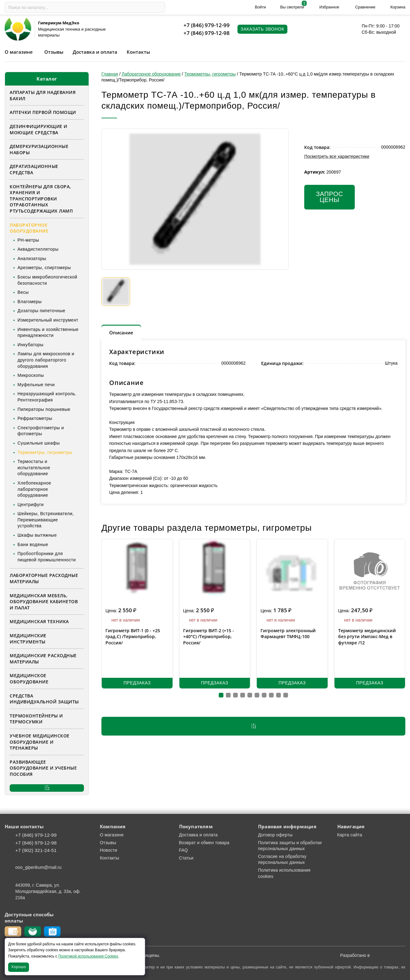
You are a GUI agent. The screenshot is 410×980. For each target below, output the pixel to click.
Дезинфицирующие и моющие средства (39, 129)
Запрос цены (329, 197)
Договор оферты (275, 835)
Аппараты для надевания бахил (43, 95)
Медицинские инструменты (28, 639)
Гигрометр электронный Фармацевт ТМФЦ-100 (288, 634)
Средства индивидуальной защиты (44, 699)
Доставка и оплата (95, 52)
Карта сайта (350, 835)
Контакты (138, 52)
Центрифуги (31, 505)
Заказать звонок (262, 29)
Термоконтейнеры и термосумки (36, 719)
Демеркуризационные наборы (39, 149)
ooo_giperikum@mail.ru (38, 867)
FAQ (184, 850)
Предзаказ (137, 683)
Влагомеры (30, 302)
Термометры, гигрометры (45, 452)
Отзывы (54, 52)
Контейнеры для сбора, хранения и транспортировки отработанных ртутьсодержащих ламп (41, 199)
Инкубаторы (30, 345)
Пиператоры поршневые (44, 409)
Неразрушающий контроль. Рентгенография (47, 397)
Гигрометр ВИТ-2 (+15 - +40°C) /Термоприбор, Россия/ (209, 637)
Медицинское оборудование (29, 679)
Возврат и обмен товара (204, 843)
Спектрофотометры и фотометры (41, 431)
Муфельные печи (36, 385)
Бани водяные (33, 544)
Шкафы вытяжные (37, 535)
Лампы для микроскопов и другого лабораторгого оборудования (46, 360)
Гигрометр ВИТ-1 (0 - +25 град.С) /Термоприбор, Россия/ (133, 637)
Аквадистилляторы (38, 249)
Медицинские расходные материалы (43, 659)
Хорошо (19, 967)
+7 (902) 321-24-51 (36, 850)
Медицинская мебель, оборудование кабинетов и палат (44, 602)
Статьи (186, 858)
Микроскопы (31, 375)
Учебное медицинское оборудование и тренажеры (40, 742)
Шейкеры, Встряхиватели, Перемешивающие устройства (46, 520)
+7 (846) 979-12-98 (207, 33)
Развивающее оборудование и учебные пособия (43, 768)
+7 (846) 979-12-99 (207, 25)
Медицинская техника (39, 621)
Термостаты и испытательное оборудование (34, 468)
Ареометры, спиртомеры (44, 268)
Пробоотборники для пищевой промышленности (47, 557)
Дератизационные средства (34, 169)
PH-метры (28, 240)
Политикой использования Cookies (88, 956)
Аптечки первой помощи (43, 112)
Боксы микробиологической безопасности (47, 280)
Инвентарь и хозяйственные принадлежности (48, 332)
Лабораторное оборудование (29, 228)
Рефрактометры (35, 418)
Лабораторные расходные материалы (44, 578)
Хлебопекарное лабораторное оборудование (34, 489)
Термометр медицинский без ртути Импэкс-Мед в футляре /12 (367, 637)
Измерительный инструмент (48, 320)
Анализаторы (32, 259)
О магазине (19, 52)
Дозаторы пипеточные (41, 311)
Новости (109, 850)
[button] (221, 695)
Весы (23, 292)
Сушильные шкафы (39, 443)
